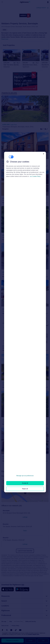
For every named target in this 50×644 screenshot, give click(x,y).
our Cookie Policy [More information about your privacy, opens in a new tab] (35, 176)
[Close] (44, 154)
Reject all (25, 489)
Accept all (25, 483)
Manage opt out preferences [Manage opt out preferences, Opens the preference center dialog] (25, 476)
